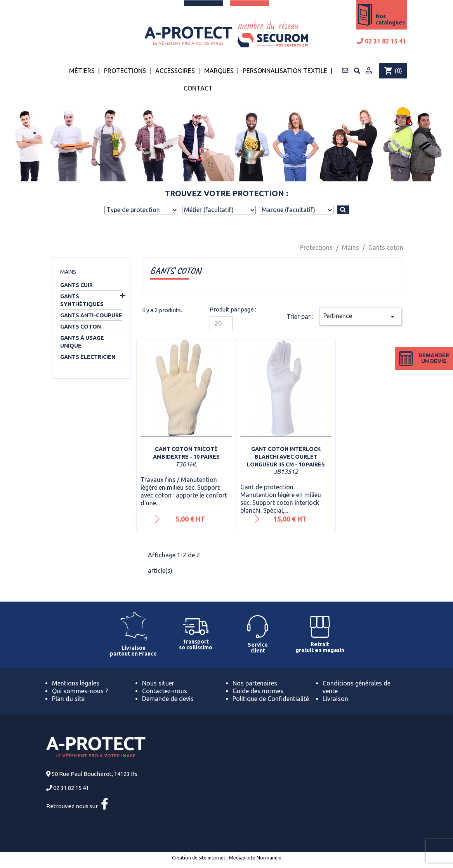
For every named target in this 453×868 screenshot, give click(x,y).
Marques (219, 71)
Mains (68, 272)
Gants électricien (88, 357)
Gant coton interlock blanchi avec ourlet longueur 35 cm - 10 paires (286, 457)
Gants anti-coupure (91, 315)
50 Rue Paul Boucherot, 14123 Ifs (95, 774)
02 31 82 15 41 (382, 41)
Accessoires (175, 71)
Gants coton (81, 327)
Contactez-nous (165, 691)
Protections (125, 71)
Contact (198, 88)
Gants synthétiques (82, 300)
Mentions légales (76, 683)
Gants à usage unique (82, 342)
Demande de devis (168, 699)
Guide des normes (258, 691)
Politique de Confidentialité (271, 699)
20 (218, 323)
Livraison (335, 699)
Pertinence (360, 317)
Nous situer (158, 683)
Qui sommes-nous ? (80, 691)
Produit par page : (233, 309)
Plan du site (68, 699)
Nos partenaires (255, 683)
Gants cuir (76, 285)
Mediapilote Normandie (255, 858)
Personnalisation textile (285, 71)
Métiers (82, 71)
